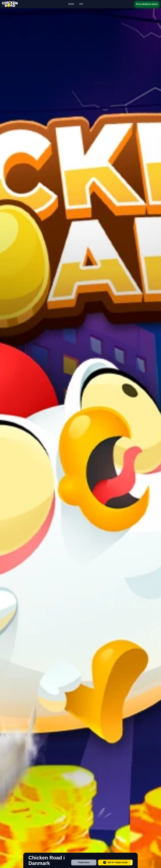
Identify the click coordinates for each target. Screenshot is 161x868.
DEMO (71, 4)
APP (81, 4)
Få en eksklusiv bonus (147, 4)
